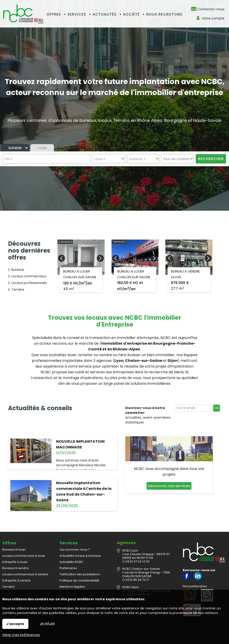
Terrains (18, 289)
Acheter (15, 148)
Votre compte (213, 18)
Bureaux (18, 270)
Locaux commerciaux (29, 276)
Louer (42, 148)
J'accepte (15, 624)
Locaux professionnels (29, 283)
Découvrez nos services (169, 486)
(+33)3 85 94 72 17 (136, 580)
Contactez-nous (211, 9)
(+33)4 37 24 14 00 (136, 561)
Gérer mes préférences (21, 635)
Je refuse (47, 623)
